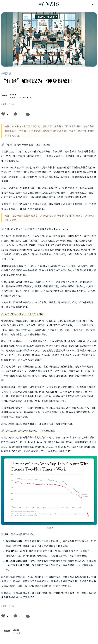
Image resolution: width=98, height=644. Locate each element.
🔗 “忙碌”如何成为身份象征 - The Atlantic (26, 144)
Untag (13, 94)
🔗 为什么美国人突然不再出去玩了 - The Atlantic (28, 430)
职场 (13, 104)
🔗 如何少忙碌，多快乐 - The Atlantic (22, 314)
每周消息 (6, 73)
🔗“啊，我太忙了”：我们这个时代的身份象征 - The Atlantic (35, 229)
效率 (5, 104)
